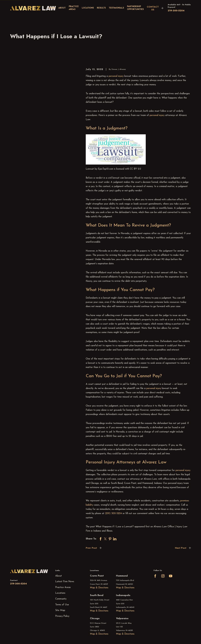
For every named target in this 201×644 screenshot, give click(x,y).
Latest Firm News (65, 582)
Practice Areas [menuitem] (74, 8)
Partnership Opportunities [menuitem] (135, 8)
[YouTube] (171, 576)
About (59, 576)
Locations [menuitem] (88, 8)
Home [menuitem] (52, 8)
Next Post (181, 548)
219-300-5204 (176, 11)
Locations (60, 593)
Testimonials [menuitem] (116, 8)
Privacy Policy (62, 616)
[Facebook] (155, 576)
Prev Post (91, 548)
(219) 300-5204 (113, 514)
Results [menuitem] (101, 8)
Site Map (60, 610)
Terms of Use (62, 605)
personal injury (116, 76)
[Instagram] (163, 576)
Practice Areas (63, 587)
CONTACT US (153, 8)
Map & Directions (99, 588)
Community (61, 599)
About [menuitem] (62, 8)
